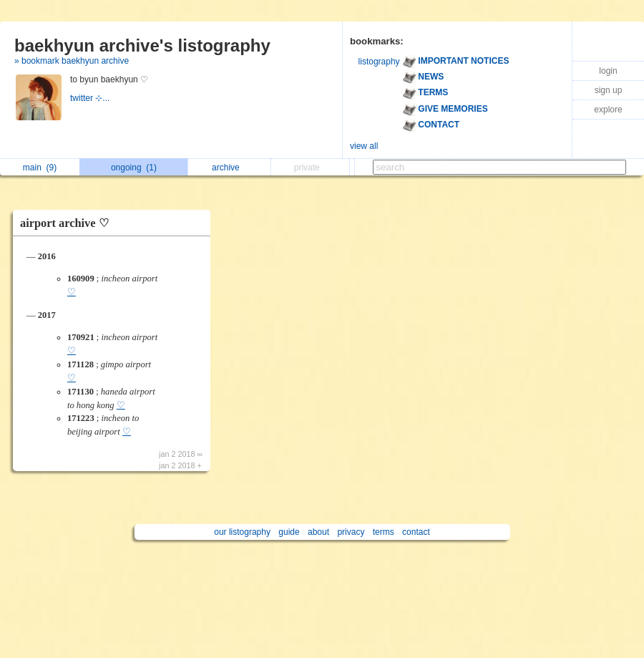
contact (416, 532)
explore (608, 110)
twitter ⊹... (91, 98)
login (608, 71)
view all (364, 146)
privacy (351, 532)
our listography (242, 532)
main (40, 168)
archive (229, 168)
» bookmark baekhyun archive (72, 61)
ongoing (134, 168)
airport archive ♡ (64, 223)
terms (384, 532)
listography (379, 62)
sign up (609, 90)
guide (289, 532)
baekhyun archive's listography (142, 45)
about (318, 532)
